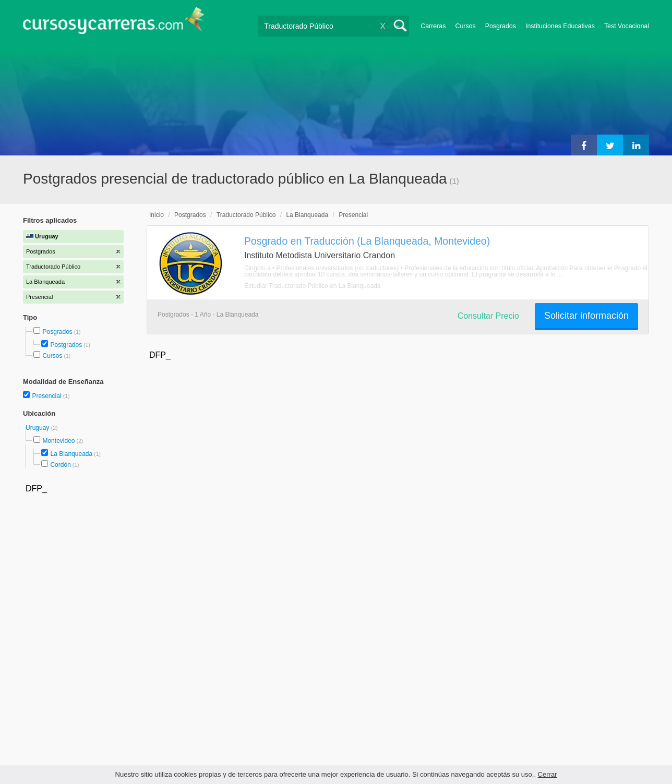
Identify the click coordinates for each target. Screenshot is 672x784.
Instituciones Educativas (560, 26)
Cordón (60, 465)
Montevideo (58, 441)
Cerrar (548, 774)
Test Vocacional (627, 26)
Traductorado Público (246, 215)
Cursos (465, 26)
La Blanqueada (71, 454)
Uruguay (38, 428)
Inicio (157, 215)
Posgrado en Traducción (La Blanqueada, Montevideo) (367, 241)
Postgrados (66, 345)
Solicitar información (586, 316)
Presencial (47, 396)
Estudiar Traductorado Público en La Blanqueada (313, 286)
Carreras (433, 26)
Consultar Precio (488, 316)
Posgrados (501, 26)
